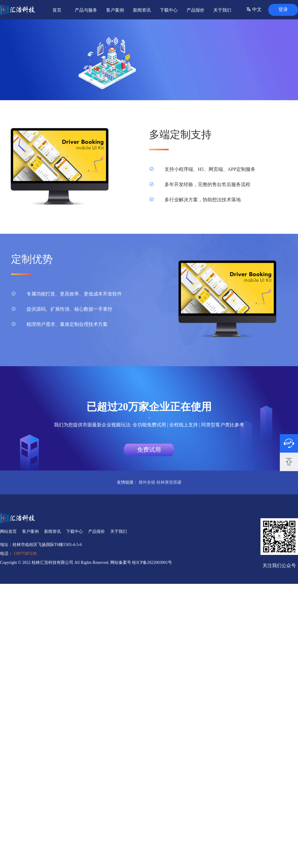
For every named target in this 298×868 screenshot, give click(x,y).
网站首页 (8, 532)
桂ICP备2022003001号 (152, 563)
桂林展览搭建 (169, 482)
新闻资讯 (142, 10)
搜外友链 (147, 482)
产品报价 (195, 10)
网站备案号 (121, 563)
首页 (57, 10)
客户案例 (115, 10)
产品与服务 (86, 10)
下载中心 (169, 10)
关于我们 (222, 10)
